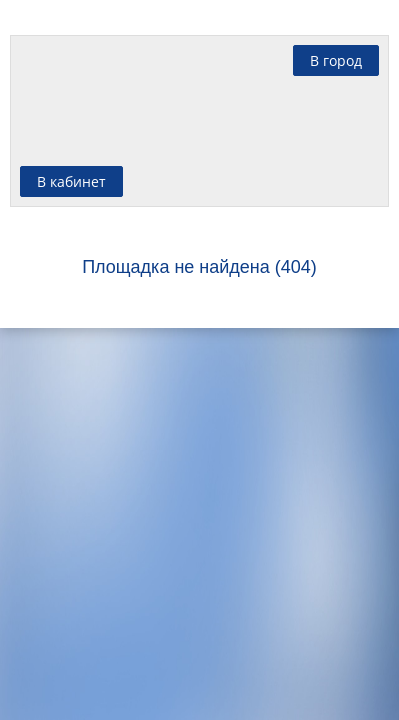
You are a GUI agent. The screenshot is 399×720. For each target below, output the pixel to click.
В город (336, 60)
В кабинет (71, 181)
